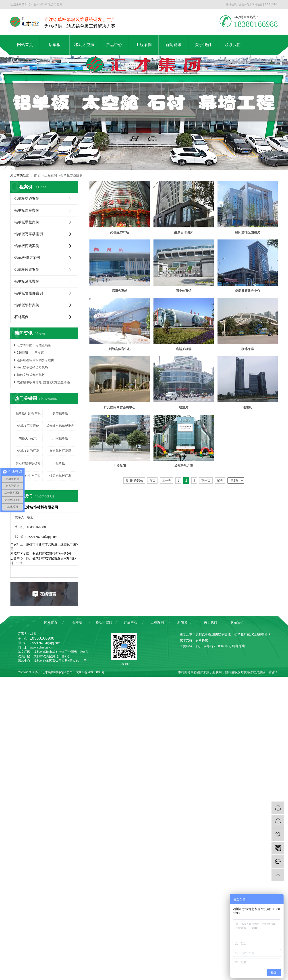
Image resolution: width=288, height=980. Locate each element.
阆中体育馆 (120, 350)
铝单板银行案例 (27, 305)
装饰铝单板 (60, 413)
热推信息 (231, 4)
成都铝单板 (203, 634)
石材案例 (21, 317)
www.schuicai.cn (41, 647)
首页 (152, 600)
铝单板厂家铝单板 (28, 413)
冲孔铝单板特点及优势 (32, 367)
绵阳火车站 (184, 292)
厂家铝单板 (60, 438)
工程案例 (51, 175)
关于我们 (211, 622)
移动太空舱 (104, 622)
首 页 (37, 175)
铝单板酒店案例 (27, 281)
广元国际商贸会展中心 (184, 468)
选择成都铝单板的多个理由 (35, 360)
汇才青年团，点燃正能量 (34, 345)
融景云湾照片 (184, 233)
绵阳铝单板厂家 (60, 476)
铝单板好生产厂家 (28, 476)
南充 (228, 646)
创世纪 (184, 527)
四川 (199, 646)
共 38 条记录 (134, 600)
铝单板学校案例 (27, 222)
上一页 (166, 600)
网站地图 (257, 4)
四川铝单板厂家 (239, 634)
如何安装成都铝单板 (31, 375)
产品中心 (131, 622)
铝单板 (60, 463)
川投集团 (120, 585)
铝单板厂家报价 (28, 426)
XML (275, 4)
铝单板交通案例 (71, 175)
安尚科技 (202, 640)
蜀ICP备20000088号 (90, 672)
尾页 (220, 600)
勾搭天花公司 (28, 438)
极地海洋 (120, 468)
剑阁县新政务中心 (184, 350)
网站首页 (51, 622)
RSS (267, 4)
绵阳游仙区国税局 (120, 292)
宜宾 (221, 646)
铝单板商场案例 (27, 246)
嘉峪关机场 (184, 409)
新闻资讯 (184, 622)
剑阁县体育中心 (120, 409)
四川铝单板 (220, 634)
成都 (206, 646)
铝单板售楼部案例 (29, 293)
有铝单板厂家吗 (60, 451)
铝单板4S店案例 (27, 258)
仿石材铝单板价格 (28, 463)
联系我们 (237, 622)
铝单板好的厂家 (28, 451)
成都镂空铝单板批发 (60, 426)
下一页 (206, 600)
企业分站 (244, 4)
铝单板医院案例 (27, 210)
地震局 (120, 527)
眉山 (235, 646)
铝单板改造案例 (27, 270)
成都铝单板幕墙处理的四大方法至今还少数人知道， (46, 382)
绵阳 (213, 646)
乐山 (242, 646)
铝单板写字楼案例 (29, 234)
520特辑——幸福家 (30, 353)
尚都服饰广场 (120, 233)
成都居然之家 (184, 585)
